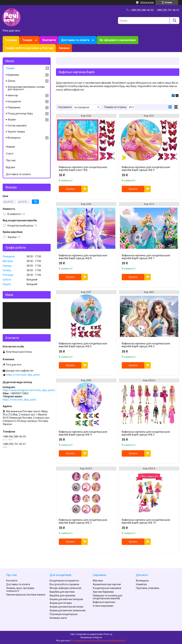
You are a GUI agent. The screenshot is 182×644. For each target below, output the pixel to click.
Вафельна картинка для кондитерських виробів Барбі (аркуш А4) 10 (146, 521)
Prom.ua (108, 634)
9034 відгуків (147, 2)
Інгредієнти (14, 101)
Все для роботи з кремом (64, 584)
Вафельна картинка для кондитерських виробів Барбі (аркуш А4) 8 (83, 257)
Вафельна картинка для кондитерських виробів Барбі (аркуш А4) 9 (146, 169)
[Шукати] (174, 21)
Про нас (11, 160)
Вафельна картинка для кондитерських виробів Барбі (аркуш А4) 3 (146, 433)
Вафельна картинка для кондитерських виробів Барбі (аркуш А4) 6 (83, 345)
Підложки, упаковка (148, 588)
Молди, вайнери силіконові (65, 588)
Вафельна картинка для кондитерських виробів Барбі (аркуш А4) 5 (146, 345)
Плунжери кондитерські (64, 614)
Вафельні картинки (104, 602)
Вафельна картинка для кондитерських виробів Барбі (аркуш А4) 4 (83, 433)
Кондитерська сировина (107, 588)
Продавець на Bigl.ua (91, 637)
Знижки (64, 48)
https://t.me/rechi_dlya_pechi (23, 375)
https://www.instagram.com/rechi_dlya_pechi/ (29, 390)
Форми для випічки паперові (66, 599)
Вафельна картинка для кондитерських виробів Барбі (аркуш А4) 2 (83, 521)
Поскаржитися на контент (84, 641)
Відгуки (10, 167)
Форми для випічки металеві (66, 607)
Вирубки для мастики (62, 592)
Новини (10, 147)
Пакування (14, 107)
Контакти (49, 40)
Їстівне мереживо (103, 606)
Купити (70, 189)
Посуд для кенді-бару (20, 113)
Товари (27, 40)
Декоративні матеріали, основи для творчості (26, 88)
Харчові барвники (103, 592)
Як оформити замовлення (118, 40)
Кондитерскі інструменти (64, 581)
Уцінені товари (16, 132)
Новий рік (141, 584)
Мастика (98, 581)
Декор (11, 81)
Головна (11, 40)
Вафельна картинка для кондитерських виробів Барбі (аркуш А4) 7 (146, 257)
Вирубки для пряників (62, 596)
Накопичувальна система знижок (26, 595)
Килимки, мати (58, 618)
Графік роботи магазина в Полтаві (29, 48)
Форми (12, 120)
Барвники (13, 75)
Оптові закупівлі (17, 126)
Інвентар (13, 95)
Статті (10, 154)
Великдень (14, 138)
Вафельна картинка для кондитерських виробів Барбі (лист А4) (83, 169)
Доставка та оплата (75, 40)
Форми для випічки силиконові (68, 610)
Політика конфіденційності (112, 641)
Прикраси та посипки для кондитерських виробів (108, 597)
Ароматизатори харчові (107, 584)
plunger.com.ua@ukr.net (20, 371)
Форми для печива (61, 603)
